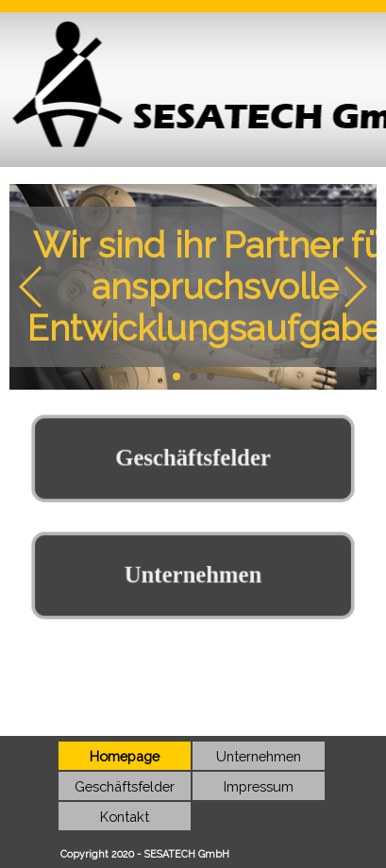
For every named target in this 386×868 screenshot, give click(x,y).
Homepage (125, 756)
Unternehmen (259, 756)
